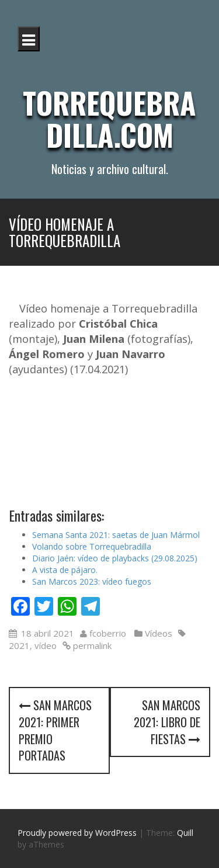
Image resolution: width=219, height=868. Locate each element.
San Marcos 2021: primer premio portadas (55, 730)
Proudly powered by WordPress (77, 833)
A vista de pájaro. (65, 570)
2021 (19, 645)
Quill (185, 833)
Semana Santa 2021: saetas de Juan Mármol (116, 535)
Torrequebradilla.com (109, 118)
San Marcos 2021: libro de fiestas (167, 722)
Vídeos (159, 633)
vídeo (46, 645)
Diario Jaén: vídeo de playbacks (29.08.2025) (115, 558)
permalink (91, 645)
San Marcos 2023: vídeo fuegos (92, 581)
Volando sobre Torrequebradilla (92, 546)
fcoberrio (108, 633)
